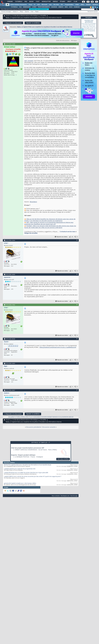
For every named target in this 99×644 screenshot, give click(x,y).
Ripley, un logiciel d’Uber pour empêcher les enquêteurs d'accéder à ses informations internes (45, 27)
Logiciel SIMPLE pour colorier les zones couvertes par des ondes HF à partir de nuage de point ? (33, 477)
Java (50, 5)
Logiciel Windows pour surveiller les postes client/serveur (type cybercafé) (26, 473)
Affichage (73, 41)
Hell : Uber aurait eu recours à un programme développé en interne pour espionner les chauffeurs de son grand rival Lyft (49, 223)
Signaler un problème (33, 23)
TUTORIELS (14, 7)
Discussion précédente (34, 427)
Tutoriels (18, 2)
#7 (77, 390)
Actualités (43, 16)
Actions (15, 12)
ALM (38, 5)
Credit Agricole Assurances (26, 450)
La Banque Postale (22, 457)
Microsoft (44, 5)
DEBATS (51, 417)
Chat (38, 2)
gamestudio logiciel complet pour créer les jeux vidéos (20, 483)
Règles (37, 12)
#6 (77, 363)
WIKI (66, 7)
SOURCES (54, 7)
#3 (77, 274)
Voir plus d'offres (63, 459)
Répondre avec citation (61, 237)
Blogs (31, 2)
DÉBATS (61, 7)
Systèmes (95, 5)
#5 (77, 339)
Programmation (69, 5)
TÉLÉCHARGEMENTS (44, 7)
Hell (26, 61)
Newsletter (46, 2)
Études (62, 2)
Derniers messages (6, 12)
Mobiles (88, 5)
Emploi (55, 2)
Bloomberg (33, 202)
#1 (77, 44)
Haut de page (74, 496)
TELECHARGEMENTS (35, 417)
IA (35, 5)
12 (72, 237)
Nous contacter (56, 496)
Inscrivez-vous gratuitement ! (39, 9)
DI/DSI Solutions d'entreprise (18, 5)
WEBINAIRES (27, 7)
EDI (62, 5)
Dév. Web (56, 5)
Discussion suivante (49, 427)
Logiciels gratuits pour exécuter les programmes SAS (20, 469)
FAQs (23, 417)
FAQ (26, 2)
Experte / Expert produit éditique (23, 455)
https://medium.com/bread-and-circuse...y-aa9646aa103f (58, 347)
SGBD (77, 5)
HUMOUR (77, 7)
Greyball (30, 61)
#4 (77, 305)
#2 (77, 240)
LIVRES (34, 7)
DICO (71, 7)
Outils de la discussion (62, 41)
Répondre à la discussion (13, 23)
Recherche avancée (93, 12)
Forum (8, 16)
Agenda (27, 12)
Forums (10, 2)
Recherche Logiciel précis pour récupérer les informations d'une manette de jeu (28, 465)
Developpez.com (65, 496)
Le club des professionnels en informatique (25, 16)
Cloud (30, 5)
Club (75, 2)
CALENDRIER (63, 417)
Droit (69, 2)
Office (82, 5)
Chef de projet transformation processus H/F (28, 448)
